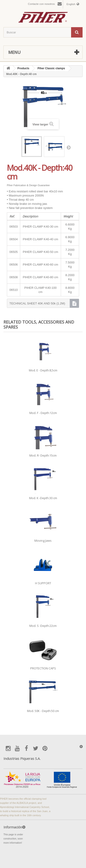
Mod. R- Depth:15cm (43, 455)
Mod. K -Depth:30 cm (43, 498)
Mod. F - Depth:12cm (43, 413)
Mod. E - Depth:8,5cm (43, 370)
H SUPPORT (43, 583)
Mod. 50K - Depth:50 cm (43, 711)
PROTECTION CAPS (43, 668)
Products (23, 68)
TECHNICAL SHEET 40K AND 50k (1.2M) (37, 303)
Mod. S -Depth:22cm (43, 626)
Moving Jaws (43, 541)
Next (69, 147)
